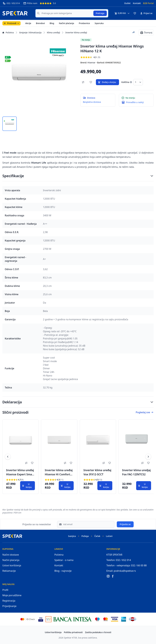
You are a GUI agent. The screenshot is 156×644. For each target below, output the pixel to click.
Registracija (9, 601)
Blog (52, 23)
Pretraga (100, 13)
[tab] (10, 124)
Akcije (28, 23)
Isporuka (99, 23)
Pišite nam (30, 3)
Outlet (127, 3)
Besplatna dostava (92, 102)
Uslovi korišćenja (12, 565)
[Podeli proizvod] (134, 32)
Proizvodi (11, 23)
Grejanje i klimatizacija (30, 32)
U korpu (27, 486)
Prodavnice (84, 23)
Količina (125, 82)
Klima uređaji (53, 32)
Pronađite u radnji (135, 102)
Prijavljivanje (9, 606)
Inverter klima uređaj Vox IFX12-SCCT (97, 472)
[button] (135, 13)
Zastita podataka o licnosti (98, 632)
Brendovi (40, 23)
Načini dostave (11, 555)
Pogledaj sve (145, 412)
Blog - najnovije (63, 571)
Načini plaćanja (67, 23)
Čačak (97, 536)
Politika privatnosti (73, 632)
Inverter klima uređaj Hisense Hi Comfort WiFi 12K (59, 473)
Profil (5, 590)
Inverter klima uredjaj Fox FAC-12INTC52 (136, 472)
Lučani (109, 536)
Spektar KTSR (70, 638)
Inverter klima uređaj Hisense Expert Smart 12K (20, 473)
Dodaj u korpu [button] (107, 82)
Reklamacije (9, 571)
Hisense (91, 63)
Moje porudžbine (12, 595)
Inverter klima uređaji (76, 32)
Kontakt (137, 3)
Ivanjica (72, 536)
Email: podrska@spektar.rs (121, 571)
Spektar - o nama (64, 560)
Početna (8, 32)
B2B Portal (148, 3)
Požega (85, 536)
